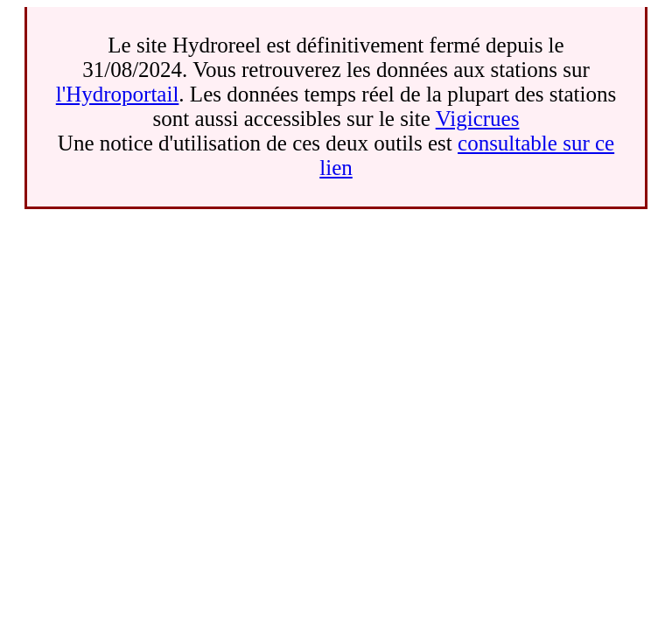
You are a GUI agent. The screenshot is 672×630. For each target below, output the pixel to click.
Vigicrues (478, 119)
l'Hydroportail (118, 94)
